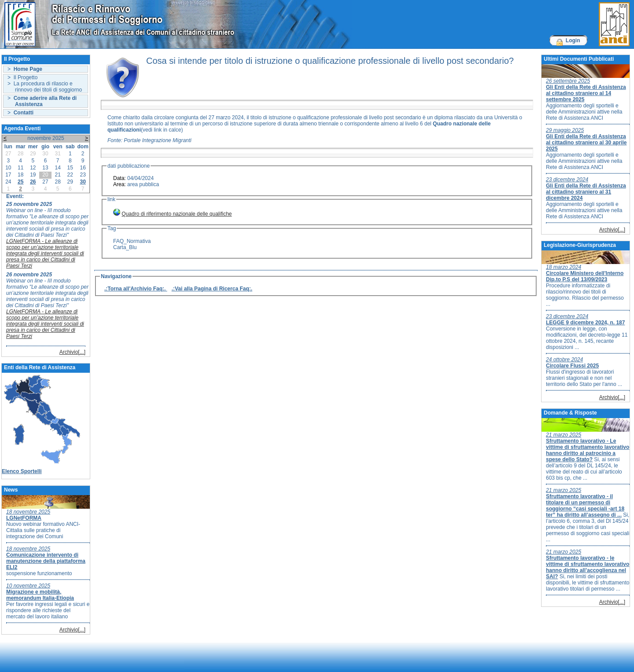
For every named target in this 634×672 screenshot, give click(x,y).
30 (83, 182)
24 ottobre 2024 (564, 360)
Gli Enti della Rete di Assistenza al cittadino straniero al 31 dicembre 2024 (586, 192)
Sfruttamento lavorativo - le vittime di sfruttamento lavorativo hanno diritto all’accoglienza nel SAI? (588, 567)
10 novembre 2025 (28, 586)
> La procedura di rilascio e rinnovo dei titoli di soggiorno (45, 87)
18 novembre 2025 (28, 512)
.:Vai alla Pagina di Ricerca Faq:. (212, 289)
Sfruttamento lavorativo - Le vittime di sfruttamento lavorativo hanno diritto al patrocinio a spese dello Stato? (588, 450)
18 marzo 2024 (564, 267)
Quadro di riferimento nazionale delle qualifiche (177, 214)
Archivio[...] (72, 352)
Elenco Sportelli (22, 471)
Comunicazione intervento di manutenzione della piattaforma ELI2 (46, 561)
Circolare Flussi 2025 (572, 366)
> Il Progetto (22, 77)
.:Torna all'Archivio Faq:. (136, 289)
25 (20, 182)
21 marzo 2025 (564, 435)
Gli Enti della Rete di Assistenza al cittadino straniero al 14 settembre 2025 (586, 93)
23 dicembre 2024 (567, 180)
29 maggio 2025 (565, 130)
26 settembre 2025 (568, 81)
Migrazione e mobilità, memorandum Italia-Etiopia (40, 595)
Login (573, 40)
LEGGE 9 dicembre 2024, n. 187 (585, 323)
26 (33, 182)
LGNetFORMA (24, 518)
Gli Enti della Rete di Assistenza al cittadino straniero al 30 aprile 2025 (586, 143)
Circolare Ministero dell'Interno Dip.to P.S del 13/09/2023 (585, 276)
